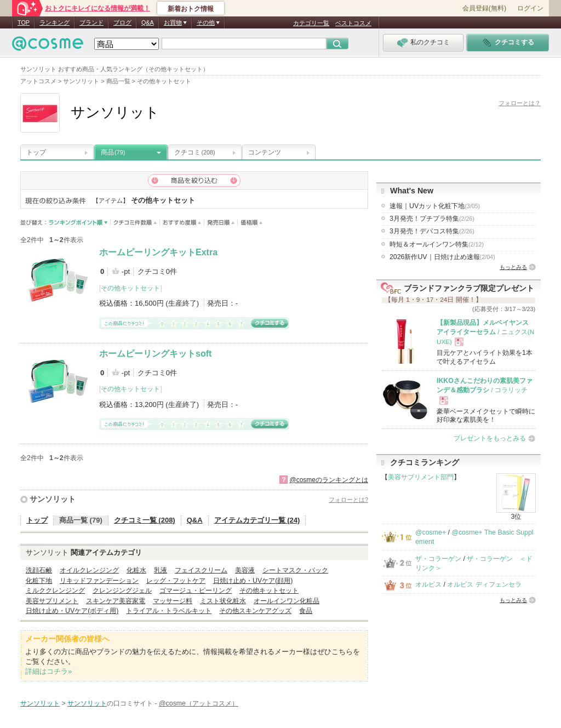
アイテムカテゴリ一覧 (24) (257, 520)
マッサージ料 (173, 601)
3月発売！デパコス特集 (432, 231)
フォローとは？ (520, 103)
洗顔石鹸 (39, 570)
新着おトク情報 (191, 9)
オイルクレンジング (89, 570)
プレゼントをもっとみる (490, 438)
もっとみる (513, 267)
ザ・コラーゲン (438, 559)
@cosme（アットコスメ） (199, 703)
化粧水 (136, 570)
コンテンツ (265, 152)
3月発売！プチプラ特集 (432, 219)
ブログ (122, 22)
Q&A (148, 22)
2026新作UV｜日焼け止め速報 (442, 257)
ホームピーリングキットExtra (158, 252)
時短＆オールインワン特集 (437, 244)
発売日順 (221, 223)
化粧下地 (39, 581)
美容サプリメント (52, 601)
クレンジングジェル (122, 591)
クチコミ (195, 152)
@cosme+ (431, 532)
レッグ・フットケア (176, 581)
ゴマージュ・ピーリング (196, 591)
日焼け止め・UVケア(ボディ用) (72, 611)
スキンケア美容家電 (116, 601)
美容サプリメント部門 (421, 477)
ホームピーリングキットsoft (155, 354)
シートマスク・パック (295, 570)
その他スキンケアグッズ (255, 611)
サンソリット (53, 499)
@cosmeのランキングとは (329, 480)
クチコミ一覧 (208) (145, 520)
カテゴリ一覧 (311, 23)
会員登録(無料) (484, 8)
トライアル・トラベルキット (169, 611)
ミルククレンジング (55, 591)
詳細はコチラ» (48, 671)
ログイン (530, 8)
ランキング (55, 22)
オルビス (428, 584)
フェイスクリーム (201, 570)
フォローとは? (348, 500)
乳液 (161, 570)
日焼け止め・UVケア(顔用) (253, 581)
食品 (306, 611)
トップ (36, 152)
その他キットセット (130, 288)
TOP (24, 22)
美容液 (245, 570)
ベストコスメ (353, 23)
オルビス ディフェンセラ (484, 584)
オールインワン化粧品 (287, 601)
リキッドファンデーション (99, 581)
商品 (113, 152)
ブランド (91, 22)
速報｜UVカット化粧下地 (435, 206)
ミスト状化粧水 (223, 601)
